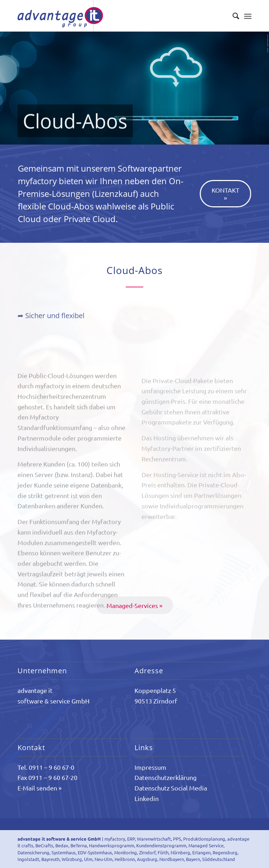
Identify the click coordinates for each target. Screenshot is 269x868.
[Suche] (232, 16)
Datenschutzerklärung (165, 777)
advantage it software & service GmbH (59, 839)
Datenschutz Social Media (171, 788)
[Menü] (248, 16)
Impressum (150, 767)
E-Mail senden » (40, 788)
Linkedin (147, 798)
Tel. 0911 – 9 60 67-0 (46, 767)
